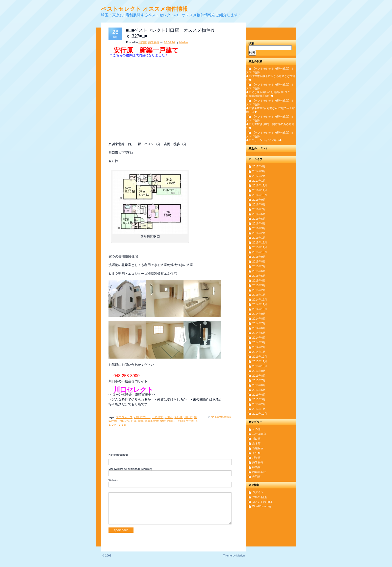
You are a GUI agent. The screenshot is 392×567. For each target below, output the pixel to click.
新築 (141, 421)
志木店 (256, 443)
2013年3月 (259, 399)
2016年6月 (259, 214)
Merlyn (183, 42)
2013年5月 (259, 390)
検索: (252, 43)
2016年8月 (259, 204)
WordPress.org (261, 506)
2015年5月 (259, 276)
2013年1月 (259, 409)
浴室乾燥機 (152, 421)
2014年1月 (259, 352)
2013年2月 (259, 404)
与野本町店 (259, 434)
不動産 (169, 417)
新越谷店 (258, 448)
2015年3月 (259, 285)
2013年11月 (260, 361)
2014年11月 (260, 304)
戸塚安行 (124, 421)
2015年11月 (260, 247)
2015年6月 (259, 271)
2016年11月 (260, 190)
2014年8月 (259, 319)
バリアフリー (142, 417)
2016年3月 (259, 228)
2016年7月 (259, 209)
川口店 (143, 42)
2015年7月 (259, 266)
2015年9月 (259, 257)
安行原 (179, 417)
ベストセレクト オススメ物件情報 (144, 9)
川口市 (188, 417)
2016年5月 (259, 219)
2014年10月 (260, 309)
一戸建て (157, 417)
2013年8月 (259, 376)
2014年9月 (259, 314)
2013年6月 (259, 385)
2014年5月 (259, 333)
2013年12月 (260, 357)
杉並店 (256, 458)
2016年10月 (260, 195)
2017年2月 (259, 176)
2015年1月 (259, 295)
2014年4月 (259, 338)
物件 (163, 421)
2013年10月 (260, 366)
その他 (256, 429)
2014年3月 (259, 342)
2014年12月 (260, 300)
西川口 (171, 421)
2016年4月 (259, 223)
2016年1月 (259, 238)
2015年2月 (259, 290)
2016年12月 (260, 185)
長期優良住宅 (185, 421)
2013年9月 (259, 371)
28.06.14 (169, 42)
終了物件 (154, 42)
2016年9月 (259, 200)
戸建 (133, 421)
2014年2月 (259, 347)
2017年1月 (259, 181)
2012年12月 (260, 414)
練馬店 (256, 467)
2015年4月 (259, 280)
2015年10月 (260, 252)
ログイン (258, 492)
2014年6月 (259, 328)
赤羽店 (256, 477)
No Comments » (221, 417)
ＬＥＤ (122, 425)
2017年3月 (259, 171)
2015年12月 (260, 242)
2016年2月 (259, 233)
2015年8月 (259, 261)
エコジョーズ (124, 417)
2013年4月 (259, 395)
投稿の (260, 497)
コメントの (262, 502)
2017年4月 (259, 166)
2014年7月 (259, 323)
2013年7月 (259, 380)
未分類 (256, 453)
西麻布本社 (259, 472)
